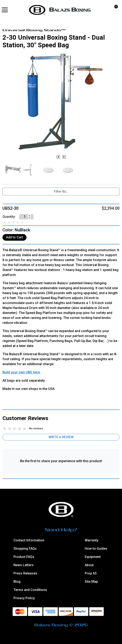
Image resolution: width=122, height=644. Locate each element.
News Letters (24, 565)
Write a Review (61, 437)
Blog (17, 582)
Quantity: (9, 217)
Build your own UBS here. (22, 372)
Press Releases (25, 573)
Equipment (93, 557)
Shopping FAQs (25, 549)
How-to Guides (96, 549)
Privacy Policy (24, 598)
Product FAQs (24, 557)
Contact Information (29, 540)
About (89, 565)
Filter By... (61, 191)
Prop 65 (91, 573)
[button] (5, 10)
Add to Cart (14, 237)
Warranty (92, 540)
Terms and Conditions (30, 590)
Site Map (91, 582)
